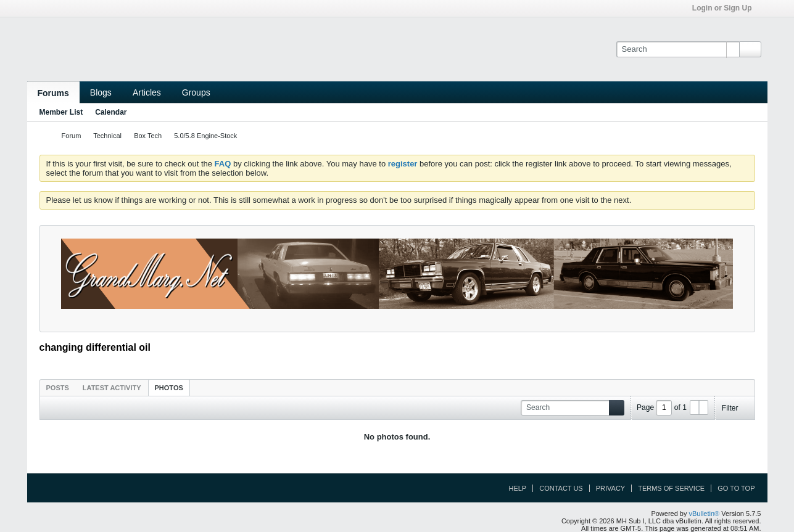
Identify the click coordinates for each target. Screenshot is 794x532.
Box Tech (148, 136)
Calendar (111, 112)
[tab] (58, 387)
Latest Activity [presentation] (112, 388)
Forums (53, 93)
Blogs (101, 92)
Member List (61, 112)
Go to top (736, 488)
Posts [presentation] (58, 388)
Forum (72, 136)
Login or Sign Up (726, 8)
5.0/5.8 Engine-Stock (205, 136)
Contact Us (561, 488)
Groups (196, 92)
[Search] (678, 49)
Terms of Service (671, 488)
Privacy (610, 488)
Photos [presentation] (169, 388)
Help (517, 488)
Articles (147, 92)
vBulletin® (705, 514)
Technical (107, 136)
